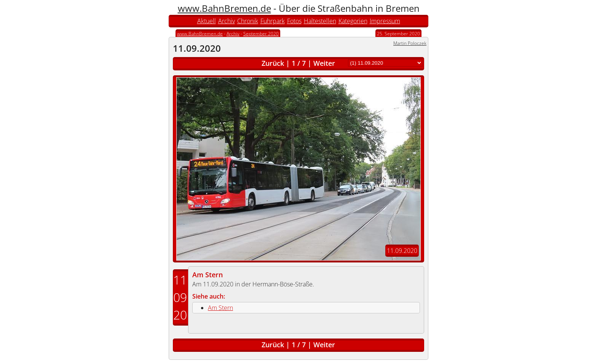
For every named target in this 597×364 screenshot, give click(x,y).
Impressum (385, 21)
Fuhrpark (273, 21)
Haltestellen (320, 21)
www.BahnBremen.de (224, 8)
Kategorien (353, 21)
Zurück (273, 63)
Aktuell (207, 21)
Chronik (248, 21)
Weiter (324, 63)
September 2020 (261, 34)
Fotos (294, 21)
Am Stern (208, 275)
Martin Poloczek (410, 43)
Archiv (227, 21)
